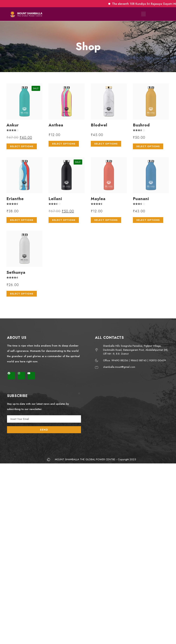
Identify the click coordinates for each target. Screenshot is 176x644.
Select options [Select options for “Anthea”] (64, 144)
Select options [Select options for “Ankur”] (22, 146)
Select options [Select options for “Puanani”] (148, 220)
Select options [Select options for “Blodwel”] (106, 144)
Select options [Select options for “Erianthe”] (22, 220)
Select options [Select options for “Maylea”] (106, 220)
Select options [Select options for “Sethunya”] (22, 294)
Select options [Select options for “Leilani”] (64, 220)
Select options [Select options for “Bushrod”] (148, 146)
